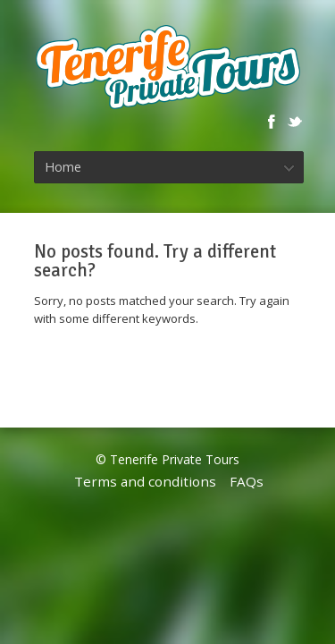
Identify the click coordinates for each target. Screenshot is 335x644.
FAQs (247, 481)
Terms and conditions (145, 481)
